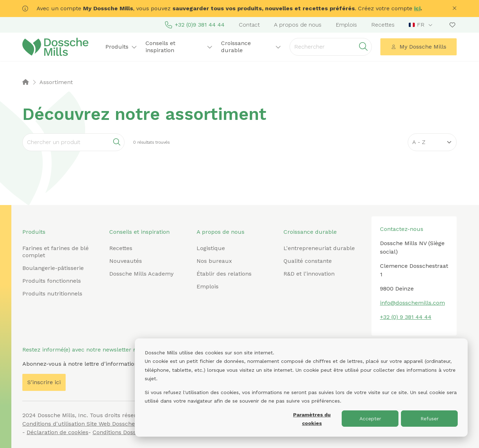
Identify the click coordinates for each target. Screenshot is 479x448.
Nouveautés (126, 261)
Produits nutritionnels (52, 294)
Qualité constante (308, 261)
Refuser (430, 419)
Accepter (370, 419)
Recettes (383, 25)
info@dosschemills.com (412, 303)
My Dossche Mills (419, 47)
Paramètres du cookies (312, 419)
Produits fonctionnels (52, 281)
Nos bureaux (214, 261)
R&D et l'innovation (309, 274)
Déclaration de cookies (57, 432)
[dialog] (301, 388)
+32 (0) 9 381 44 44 (406, 317)
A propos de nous (298, 25)
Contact (249, 25)
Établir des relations (224, 274)
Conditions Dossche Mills (126, 432)
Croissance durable (251, 47)
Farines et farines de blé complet (56, 252)
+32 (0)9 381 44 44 (195, 25)
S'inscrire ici (44, 382)
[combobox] (421, 25)
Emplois (346, 25)
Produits (121, 47)
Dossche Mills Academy (141, 274)
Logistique (211, 248)
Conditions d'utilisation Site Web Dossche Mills (86, 424)
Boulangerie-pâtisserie (53, 268)
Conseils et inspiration (179, 47)
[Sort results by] (432, 142)
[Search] (73, 142)
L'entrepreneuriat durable (319, 248)
